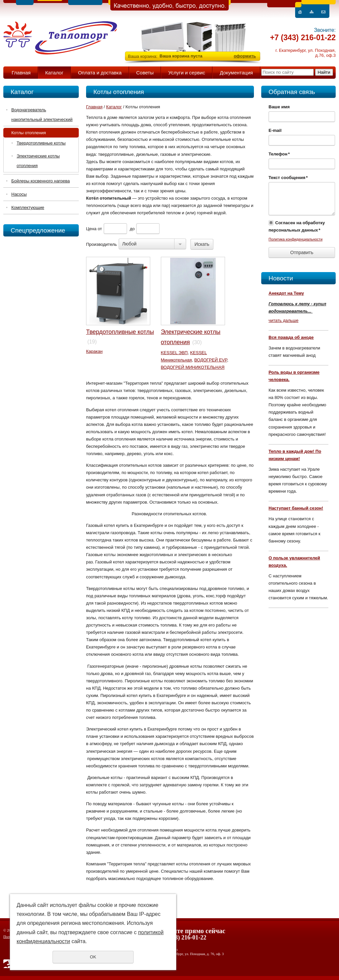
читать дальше (283, 320)
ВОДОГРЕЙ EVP (211, 360)
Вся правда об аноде (291, 337)
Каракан (94, 351)
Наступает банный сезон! (296, 508)
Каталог (54, 73)
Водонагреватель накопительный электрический (42, 115)
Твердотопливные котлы (41, 143)
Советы (145, 73)
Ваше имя (279, 107)
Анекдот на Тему (286, 293)
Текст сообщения (288, 178)
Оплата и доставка (100, 73)
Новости (281, 278)
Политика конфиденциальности (295, 239)
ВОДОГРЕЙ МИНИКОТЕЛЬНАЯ (193, 367)
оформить (245, 56)
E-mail (275, 130)
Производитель (102, 244)
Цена (91, 229)
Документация (236, 73)
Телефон (279, 154)
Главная (21, 73)
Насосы (19, 194)
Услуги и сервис (187, 73)
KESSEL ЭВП (174, 353)
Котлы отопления (29, 133)
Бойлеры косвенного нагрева (41, 181)
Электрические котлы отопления (38, 161)
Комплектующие (28, 207)
